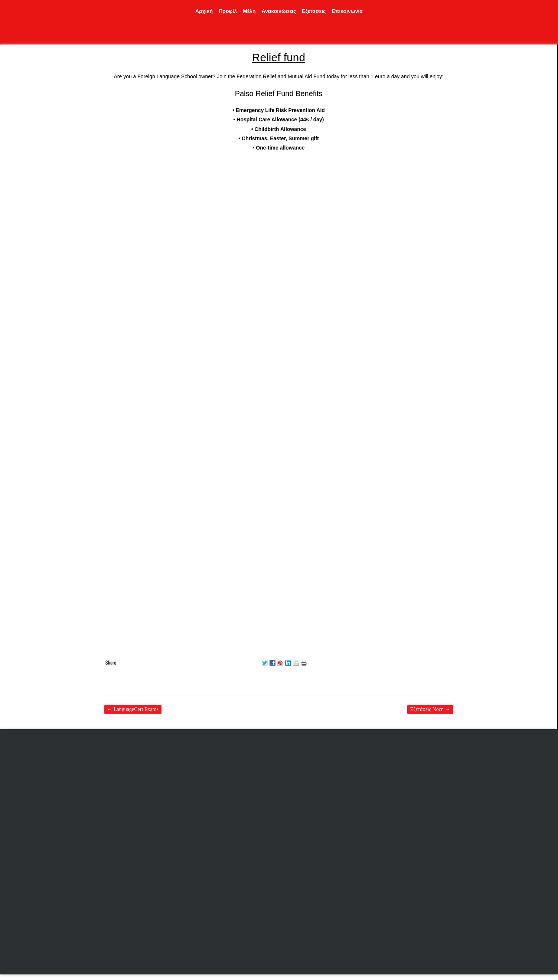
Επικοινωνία (347, 11)
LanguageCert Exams (133, 709)
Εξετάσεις (314, 11)
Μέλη (249, 11)
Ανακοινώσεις (279, 11)
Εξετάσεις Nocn (430, 709)
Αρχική (204, 11)
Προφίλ (228, 11)
